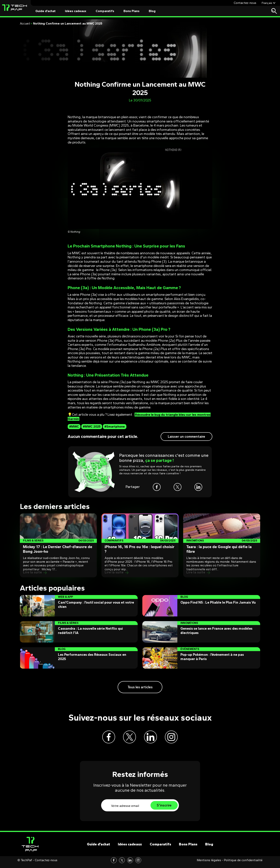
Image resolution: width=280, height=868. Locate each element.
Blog (152, 11)
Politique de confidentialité (243, 864)
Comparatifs (105, 11)
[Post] (58, 545)
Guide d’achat (45, 11)
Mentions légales (209, 864)
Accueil (25, 23)
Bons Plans (131, 11)
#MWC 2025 (92, 427)
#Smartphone (115, 427)
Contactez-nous (245, 3)
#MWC (74, 427)
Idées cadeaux (76, 11)
